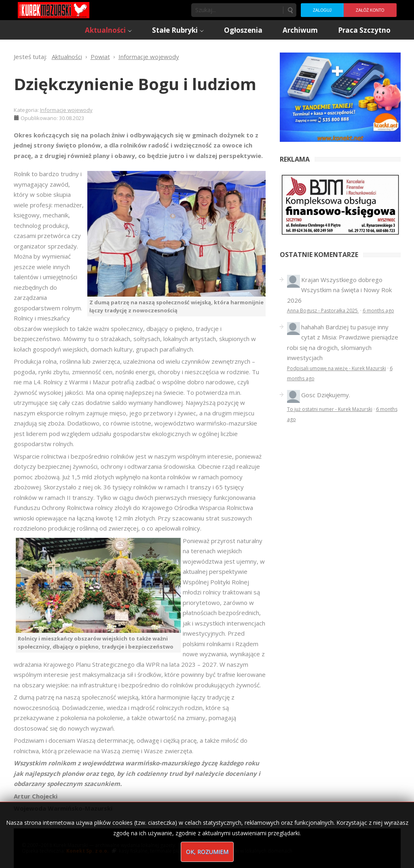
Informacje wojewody (66, 110)
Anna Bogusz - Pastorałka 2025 (323, 311)
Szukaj (290, 10)
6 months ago (378, 311)
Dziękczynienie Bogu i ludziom (135, 84)
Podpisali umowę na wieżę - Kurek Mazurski (337, 368)
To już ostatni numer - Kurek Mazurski (330, 409)
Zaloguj (322, 10)
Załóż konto (370, 10)
